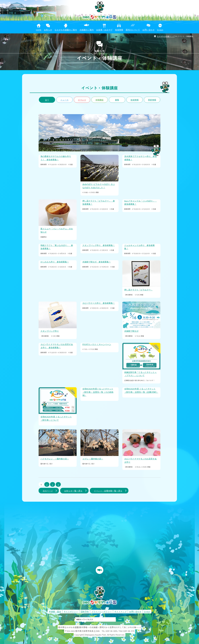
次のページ (48, 491)
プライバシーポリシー (102, 611)
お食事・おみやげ (104, 30)
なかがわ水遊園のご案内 (66, 30)
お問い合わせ (148, 30)
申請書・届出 (55, 611)
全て (47, 100)
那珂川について (133, 30)
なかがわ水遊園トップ (166, 36)
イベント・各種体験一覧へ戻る (108, 491)
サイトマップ (120, 611)
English (160, 30)
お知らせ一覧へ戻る (73, 491)
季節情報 (152, 100)
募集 (117, 100)
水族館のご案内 (87, 30)
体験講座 (99, 100)
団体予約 (85, 611)
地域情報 (119, 30)
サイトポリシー (71, 611)
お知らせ (48, 30)
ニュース (64, 100)
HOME (39, 30)
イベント (82, 100)
